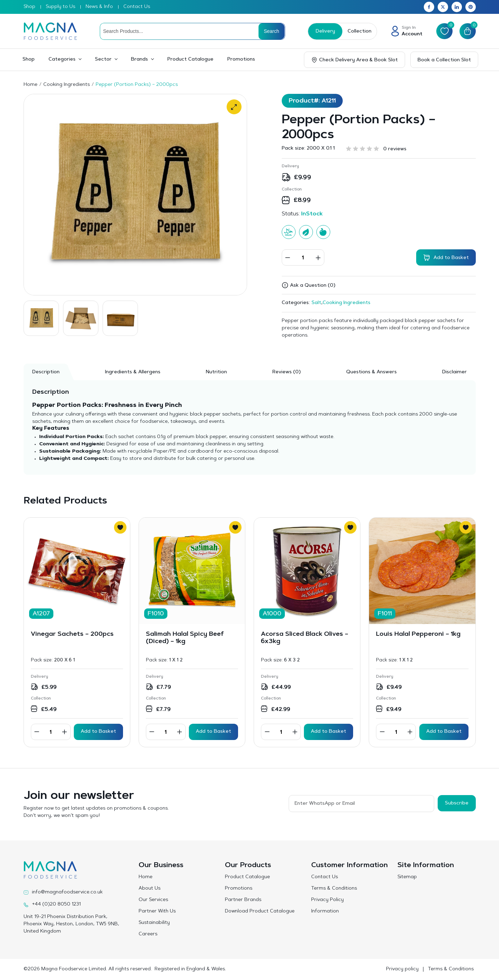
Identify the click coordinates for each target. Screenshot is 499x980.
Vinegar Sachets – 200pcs (72, 634)
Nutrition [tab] (216, 372)
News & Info (99, 7)
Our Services (153, 900)
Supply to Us (60, 7)
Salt (316, 303)
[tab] (287, 372)
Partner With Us (157, 911)
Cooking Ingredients (67, 85)
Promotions (241, 60)
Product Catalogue (190, 60)
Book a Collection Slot (444, 60)
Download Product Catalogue (260, 911)
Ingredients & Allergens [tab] (133, 372)
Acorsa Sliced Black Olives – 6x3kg (305, 638)
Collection (359, 32)
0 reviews (395, 149)
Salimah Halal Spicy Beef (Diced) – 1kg (185, 638)
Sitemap (407, 877)
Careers (148, 934)
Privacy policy (402, 969)
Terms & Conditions (334, 889)
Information (325, 911)
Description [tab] (46, 372)
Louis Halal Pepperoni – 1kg (418, 634)
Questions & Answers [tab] (371, 372)
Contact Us (137, 7)
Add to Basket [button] (98, 732)
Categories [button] (62, 60)
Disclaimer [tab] (454, 372)
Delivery (325, 32)
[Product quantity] (303, 257)
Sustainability (154, 923)
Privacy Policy (327, 900)
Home (30, 85)
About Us (150, 889)
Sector (103, 60)
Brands (139, 60)
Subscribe (457, 803)
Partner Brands (243, 900)
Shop (29, 7)
